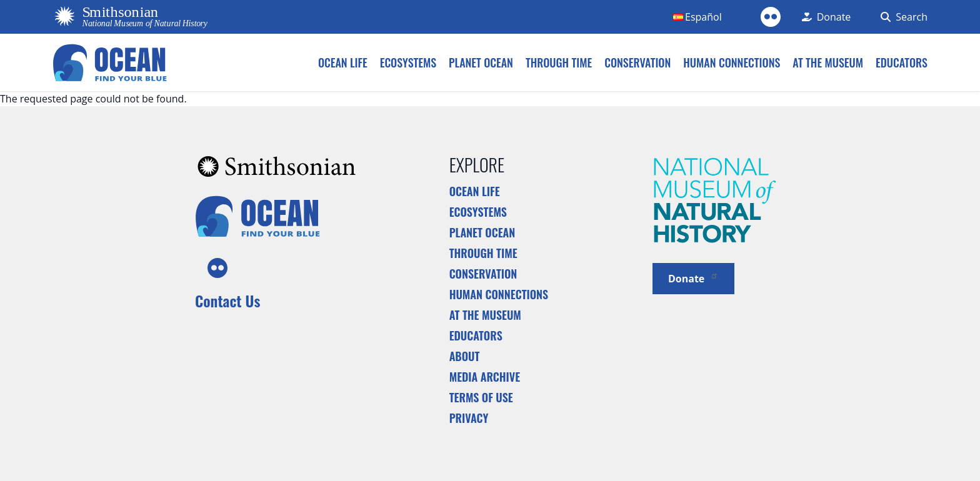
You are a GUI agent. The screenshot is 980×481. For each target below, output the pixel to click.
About (465, 356)
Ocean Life (475, 191)
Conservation (483, 274)
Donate (693, 278)
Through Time (483, 253)
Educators (476, 335)
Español (703, 17)
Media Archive (485, 377)
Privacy (469, 418)
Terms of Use (481, 397)
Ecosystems (478, 212)
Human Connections (499, 294)
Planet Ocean (482, 232)
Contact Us (227, 300)
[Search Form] (902, 17)
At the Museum (485, 315)
